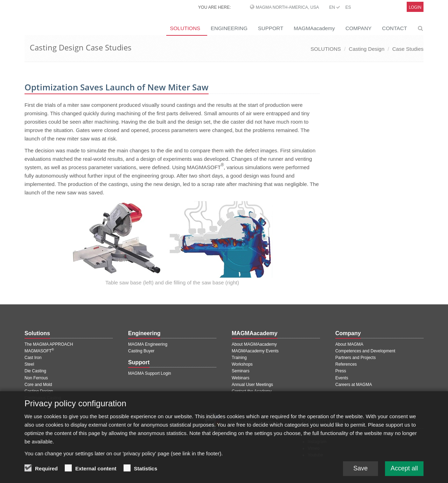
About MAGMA (349, 344)
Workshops (242, 364)
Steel (29, 364)
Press (341, 371)
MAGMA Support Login (150, 373)
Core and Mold (38, 385)
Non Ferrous (36, 378)
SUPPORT (271, 28)
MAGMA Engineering (148, 344)
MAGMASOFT (39, 351)
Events (342, 378)
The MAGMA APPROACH (49, 344)
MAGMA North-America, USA (287, 7)
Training (239, 358)
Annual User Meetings (252, 385)
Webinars (240, 378)
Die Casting (35, 371)
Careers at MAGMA (354, 385)
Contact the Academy (252, 391)
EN (335, 7)
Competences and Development (365, 351)
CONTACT (395, 28)
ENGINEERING (229, 28)
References (346, 364)
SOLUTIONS (185, 28)
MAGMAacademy (314, 28)
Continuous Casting (43, 398)
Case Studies (408, 49)
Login (415, 7)
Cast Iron (33, 358)
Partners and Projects (355, 358)
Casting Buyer (141, 351)
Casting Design (367, 49)
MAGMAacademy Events (255, 351)
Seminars (241, 371)
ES (348, 7)
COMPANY (359, 28)
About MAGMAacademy (254, 344)
